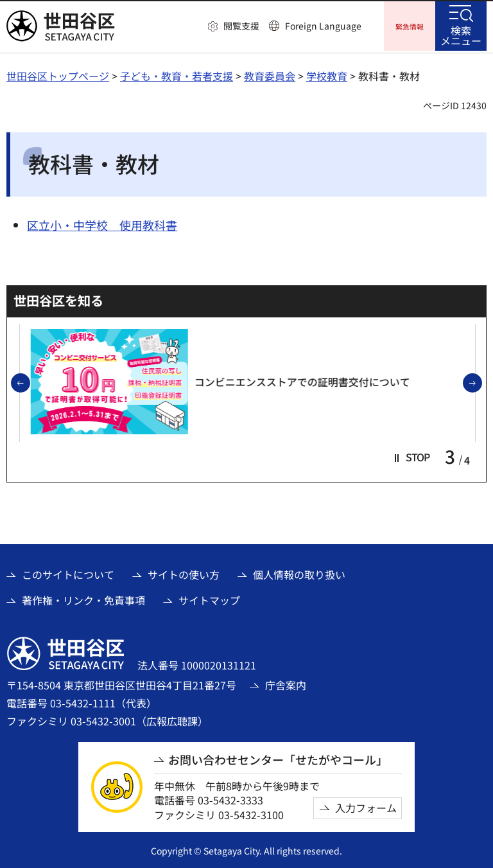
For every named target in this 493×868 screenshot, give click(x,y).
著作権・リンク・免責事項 (83, 598)
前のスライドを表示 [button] (30, 382)
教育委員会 (270, 74)
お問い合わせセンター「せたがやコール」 (278, 758)
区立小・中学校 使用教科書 (102, 223)
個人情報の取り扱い (299, 572)
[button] (234, 26)
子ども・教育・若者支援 (177, 74)
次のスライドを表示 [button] (481, 382)
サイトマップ (209, 598)
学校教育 (327, 74)
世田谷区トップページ (58, 74)
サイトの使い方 (184, 572)
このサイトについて (68, 572)
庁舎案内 (286, 683)
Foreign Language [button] (323, 26)
